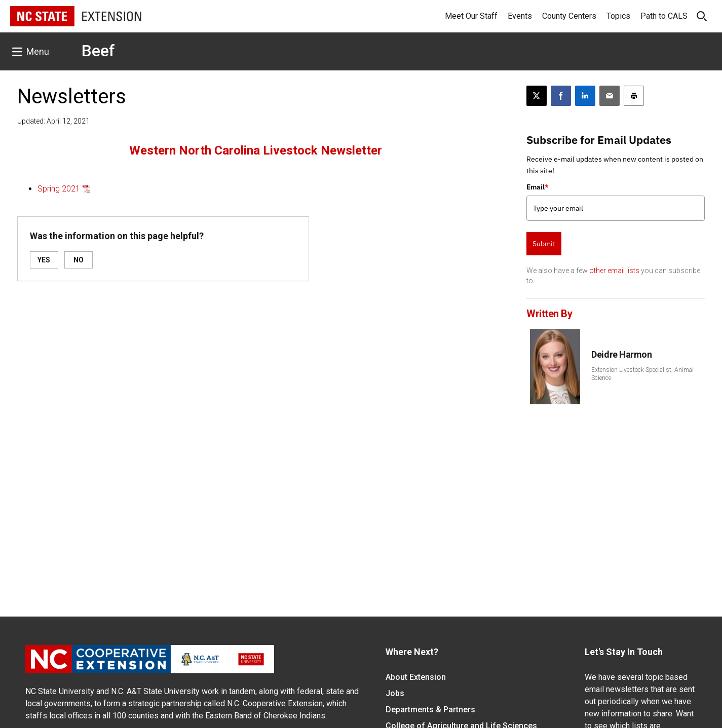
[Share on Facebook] (561, 96)
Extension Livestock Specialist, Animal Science (642, 374)
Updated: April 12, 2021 (53, 121)
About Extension (416, 677)
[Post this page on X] (537, 96)
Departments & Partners (430, 710)
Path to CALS (664, 16)
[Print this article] (634, 96)
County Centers (569, 16)
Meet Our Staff (471, 16)
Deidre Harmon (621, 354)
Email (538, 187)
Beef (98, 51)
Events (520, 16)
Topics (618, 16)
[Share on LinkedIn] (585, 96)
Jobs (395, 693)
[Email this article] (610, 96)
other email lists (614, 271)
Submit (544, 244)
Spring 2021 (59, 189)
